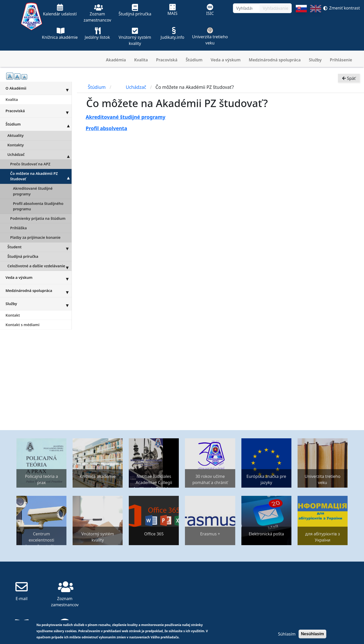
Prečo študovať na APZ (30, 164)
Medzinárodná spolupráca (275, 60)
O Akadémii (39, 88)
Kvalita (141, 60)
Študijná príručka (23, 256)
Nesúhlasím (312, 634)
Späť (349, 79)
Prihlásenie (341, 60)
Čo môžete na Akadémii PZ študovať (41, 176)
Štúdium (194, 60)
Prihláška (19, 228)
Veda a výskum (226, 60)
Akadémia (116, 60)
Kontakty (16, 145)
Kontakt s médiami (23, 325)
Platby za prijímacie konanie (35, 237)
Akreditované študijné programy (33, 191)
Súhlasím (287, 634)
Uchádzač (40, 155)
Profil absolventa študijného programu (38, 206)
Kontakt (13, 315)
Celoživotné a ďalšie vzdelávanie (40, 266)
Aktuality (16, 135)
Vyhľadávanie (276, 8)
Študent (40, 247)
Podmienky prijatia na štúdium (38, 218)
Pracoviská (167, 60)
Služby (315, 60)
